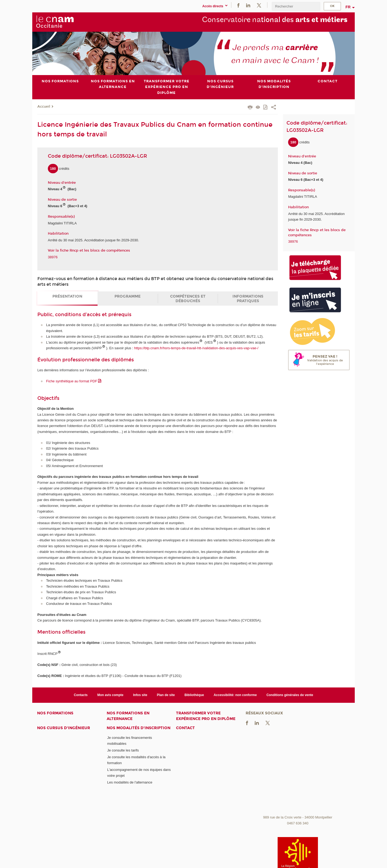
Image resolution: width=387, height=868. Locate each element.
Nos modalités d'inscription (139, 728)
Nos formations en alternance (128, 716)
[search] (296, 6)
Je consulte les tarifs (123, 750)
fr (348, 7)
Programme (128, 296)
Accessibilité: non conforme (235, 695)
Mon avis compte (110, 695)
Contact (185, 728)
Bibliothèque (194, 695)
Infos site (140, 695)
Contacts (81, 695)
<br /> (298, 772)
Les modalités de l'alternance (130, 782)
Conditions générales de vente (290, 695)
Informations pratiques (248, 299)
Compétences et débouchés (188, 299)
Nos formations (55, 713)
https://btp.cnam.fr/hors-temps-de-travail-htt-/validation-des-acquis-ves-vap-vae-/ (196, 348)
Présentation (67, 296)
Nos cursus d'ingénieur (64, 728)
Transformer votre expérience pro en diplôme (206, 716)
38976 (53, 257)
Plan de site (166, 695)
